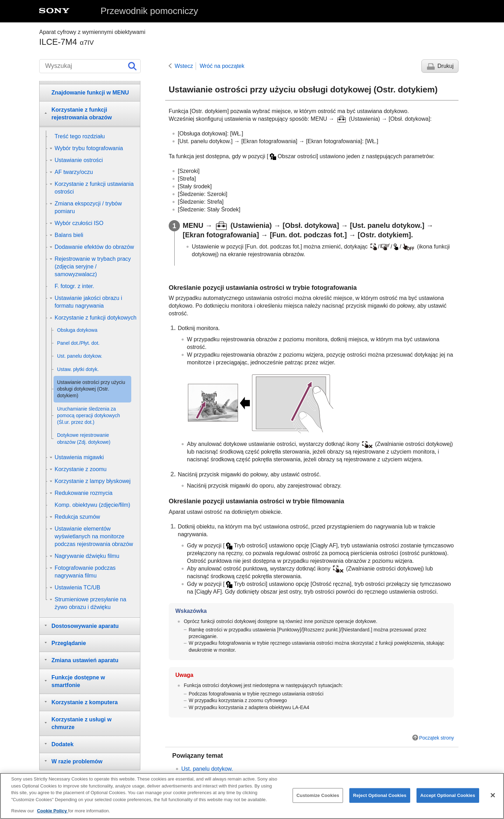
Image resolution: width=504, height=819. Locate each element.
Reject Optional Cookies (380, 799)
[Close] (493, 798)
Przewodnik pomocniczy (149, 11)
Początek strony (436, 738)
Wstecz (184, 66)
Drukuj (446, 66)
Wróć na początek (222, 66)
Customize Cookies (318, 799)
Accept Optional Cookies (448, 799)
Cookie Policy (53, 814)
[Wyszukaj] (90, 66)
